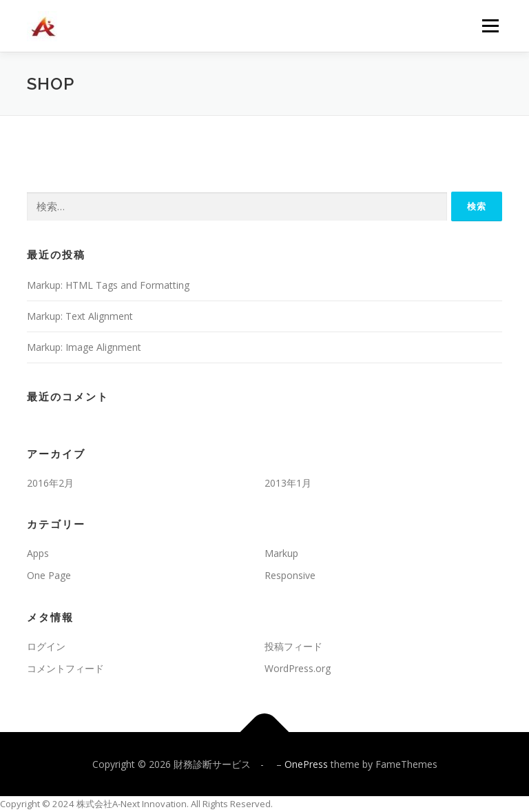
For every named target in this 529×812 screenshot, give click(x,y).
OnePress (306, 764)
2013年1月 (288, 483)
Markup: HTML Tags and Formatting (108, 285)
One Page (49, 575)
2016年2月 (50, 483)
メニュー (490, 26)
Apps (38, 553)
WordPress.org (298, 668)
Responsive (290, 575)
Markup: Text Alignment (80, 316)
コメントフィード (65, 668)
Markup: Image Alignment (84, 347)
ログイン (46, 646)
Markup (281, 553)
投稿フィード (293, 646)
